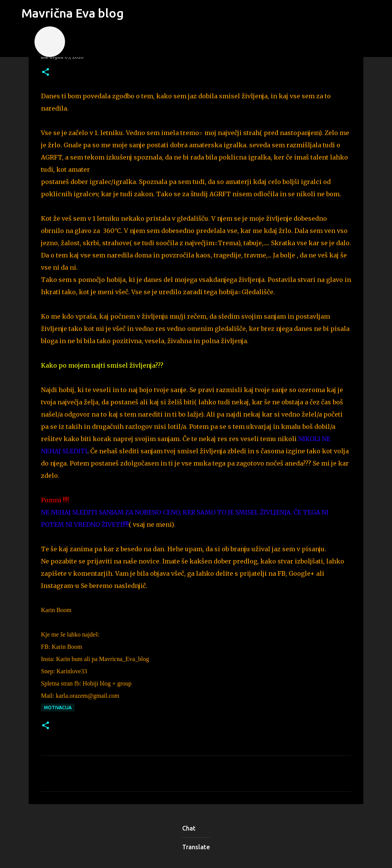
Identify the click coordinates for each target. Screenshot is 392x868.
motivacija (58, 708)
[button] (46, 72)
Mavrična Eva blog (73, 13)
